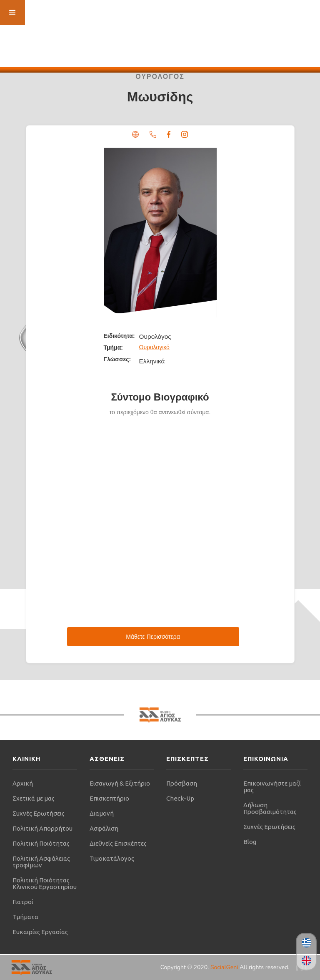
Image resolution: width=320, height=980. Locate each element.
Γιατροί (23, 902)
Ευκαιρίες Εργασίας (40, 932)
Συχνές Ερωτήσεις (39, 813)
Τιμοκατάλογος (112, 858)
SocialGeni (225, 967)
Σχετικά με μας (34, 798)
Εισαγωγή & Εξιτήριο (120, 783)
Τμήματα (25, 917)
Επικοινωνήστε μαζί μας (272, 787)
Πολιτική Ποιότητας (41, 843)
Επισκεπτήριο (109, 798)
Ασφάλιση (104, 828)
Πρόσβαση (182, 783)
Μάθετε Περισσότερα (153, 637)
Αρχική (23, 783)
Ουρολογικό (154, 347)
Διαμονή (102, 813)
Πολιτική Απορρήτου (42, 828)
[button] (12, 13)
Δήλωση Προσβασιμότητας (270, 808)
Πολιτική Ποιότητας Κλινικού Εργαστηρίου (45, 883)
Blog (250, 842)
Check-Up (180, 798)
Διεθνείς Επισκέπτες (118, 843)
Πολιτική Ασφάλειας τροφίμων (41, 862)
